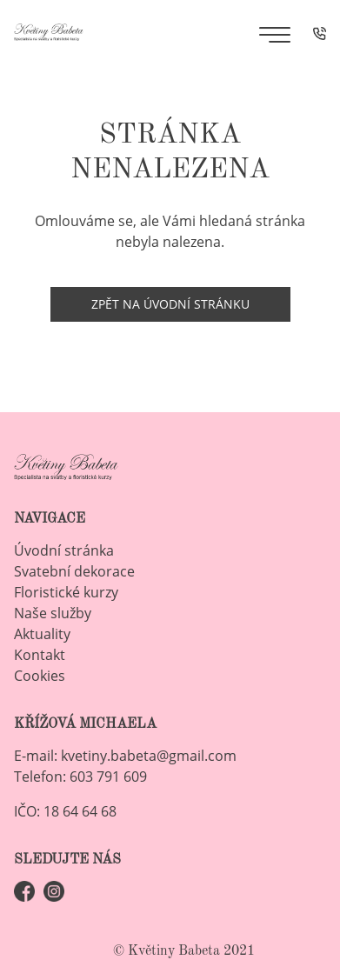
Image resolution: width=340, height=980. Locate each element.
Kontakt (40, 655)
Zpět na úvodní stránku (170, 304)
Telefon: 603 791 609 (80, 777)
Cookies (40, 676)
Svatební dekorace (74, 571)
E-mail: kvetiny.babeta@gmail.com (125, 756)
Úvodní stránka (64, 550)
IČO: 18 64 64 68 (65, 811)
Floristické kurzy (66, 592)
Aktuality (42, 634)
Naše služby (53, 613)
